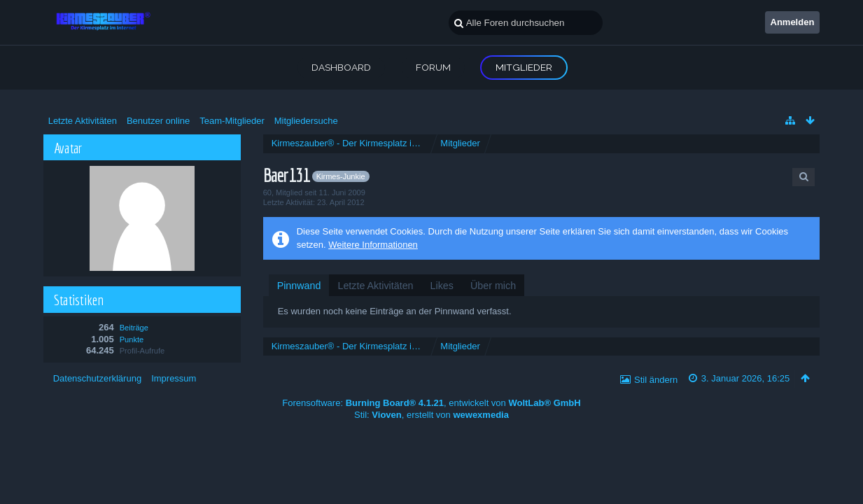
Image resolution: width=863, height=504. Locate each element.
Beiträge (134, 328)
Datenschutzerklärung (97, 378)
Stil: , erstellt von (431, 415)
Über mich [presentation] (493, 286)
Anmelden (793, 22)
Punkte (132, 339)
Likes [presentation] (442, 286)
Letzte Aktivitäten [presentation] (375, 286)
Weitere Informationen (373, 245)
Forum (433, 67)
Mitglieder (524, 67)
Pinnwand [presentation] (299, 286)
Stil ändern (656, 380)
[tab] (299, 286)
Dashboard (341, 67)
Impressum (174, 378)
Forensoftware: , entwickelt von (431, 403)
